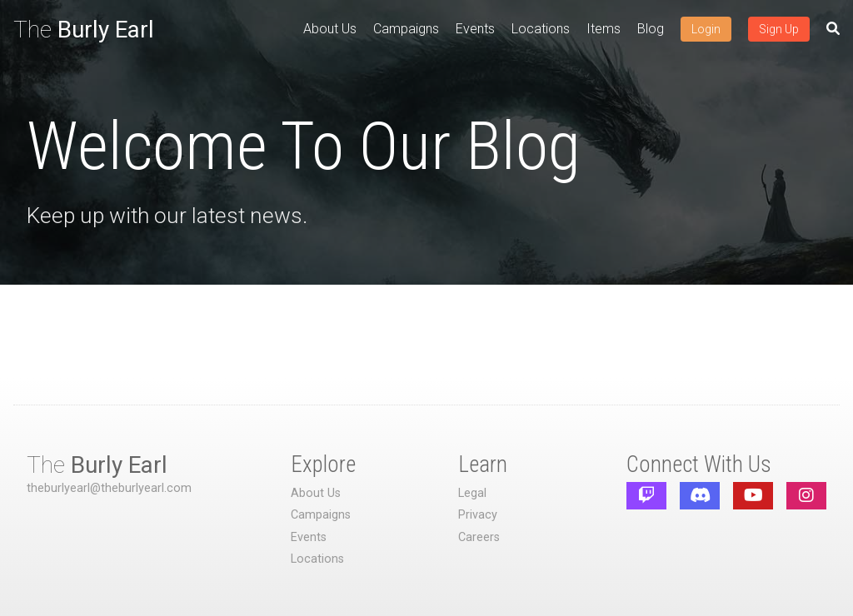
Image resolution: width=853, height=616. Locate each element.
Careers (479, 537)
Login (706, 29)
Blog (651, 29)
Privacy (478, 515)
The (84, 30)
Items (604, 29)
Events (475, 29)
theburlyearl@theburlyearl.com (109, 488)
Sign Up (779, 29)
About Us (330, 29)
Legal (472, 493)
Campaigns (406, 29)
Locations (541, 29)
